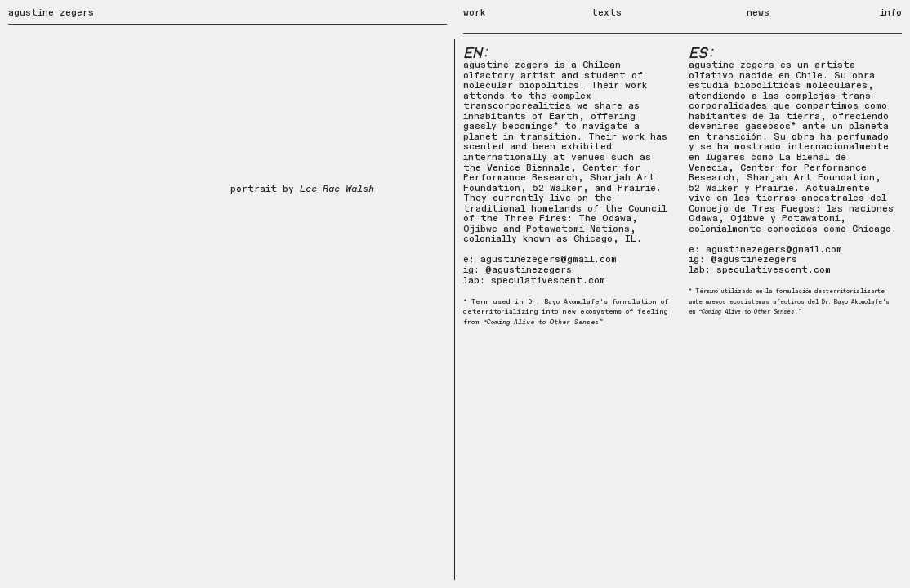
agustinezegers (757, 259)
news (758, 13)
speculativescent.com (548, 281)
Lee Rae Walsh (337, 189)
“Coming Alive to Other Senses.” (750, 312)
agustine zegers (51, 13)
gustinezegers (535, 270)
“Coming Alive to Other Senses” (543, 322)
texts (607, 13)
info (891, 13)
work (491, 18)
